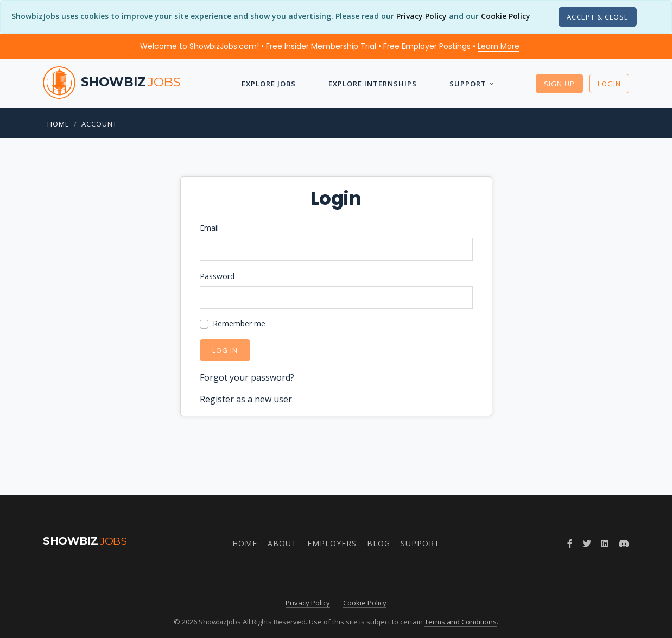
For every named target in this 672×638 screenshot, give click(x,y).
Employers (332, 543)
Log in (225, 350)
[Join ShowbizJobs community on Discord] (624, 544)
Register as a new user (246, 399)
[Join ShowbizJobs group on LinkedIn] (605, 544)
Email (209, 228)
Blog (379, 543)
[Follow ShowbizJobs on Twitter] (587, 544)
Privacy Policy (421, 16)
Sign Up (559, 84)
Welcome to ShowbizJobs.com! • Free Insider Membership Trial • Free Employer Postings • (330, 46)
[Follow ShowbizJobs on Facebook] (570, 544)
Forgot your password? (247, 377)
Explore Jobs (269, 84)
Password (217, 276)
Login (609, 84)
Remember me (239, 323)
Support (468, 84)
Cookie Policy (506, 16)
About (282, 543)
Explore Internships (373, 84)
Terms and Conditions (461, 622)
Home (58, 124)
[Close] (598, 17)
